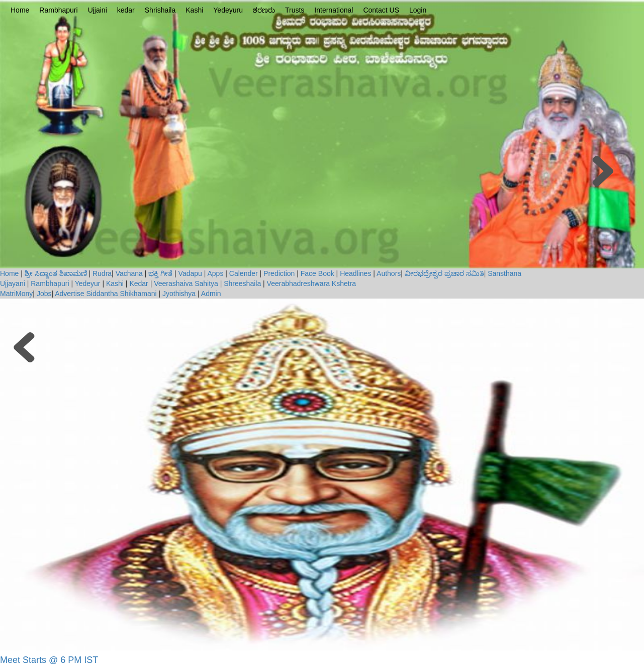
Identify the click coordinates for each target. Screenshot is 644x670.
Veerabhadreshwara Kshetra (311, 283)
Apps (216, 273)
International (334, 10)
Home (20, 10)
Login (418, 10)
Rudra (102, 273)
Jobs (44, 294)
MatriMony (16, 294)
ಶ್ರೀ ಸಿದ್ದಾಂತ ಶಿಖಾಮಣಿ (56, 273)
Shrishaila (160, 10)
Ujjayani (14, 283)
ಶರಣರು (264, 10)
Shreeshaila (242, 283)
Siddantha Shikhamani (121, 294)
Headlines (355, 273)
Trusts (295, 10)
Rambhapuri (58, 10)
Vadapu (190, 273)
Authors (389, 273)
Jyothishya (179, 294)
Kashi (194, 10)
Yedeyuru (228, 10)
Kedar (139, 283)
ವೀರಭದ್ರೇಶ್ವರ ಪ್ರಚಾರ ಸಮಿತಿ (444, 273)
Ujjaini (98, 10)
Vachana (129, 273)
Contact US (381, 10)
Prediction (279, 273)
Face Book (317, 273)
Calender (244, 273)
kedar (126, 10)
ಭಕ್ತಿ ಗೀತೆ (160, 273)
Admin (211, 294)
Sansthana (504, 273)
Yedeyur (88, 283)
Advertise (69, 294)
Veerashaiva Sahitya (186, 283)
